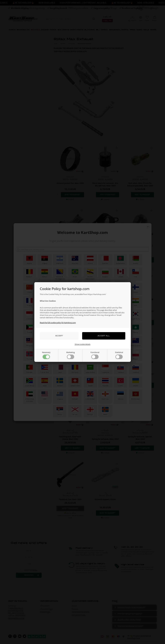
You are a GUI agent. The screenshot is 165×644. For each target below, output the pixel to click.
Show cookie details (83, 344)
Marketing (71, 355)
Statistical (119, 355)
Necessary (46, 355)
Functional (95, 355)
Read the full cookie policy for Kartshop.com (58, 323)
